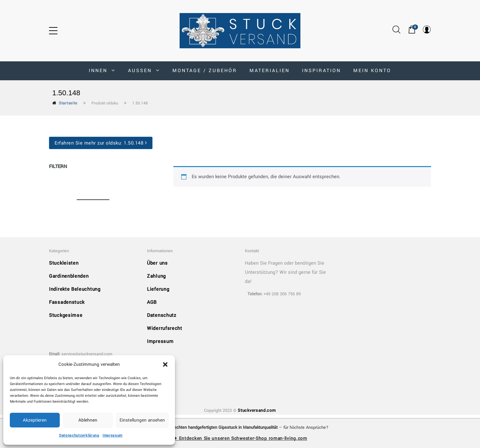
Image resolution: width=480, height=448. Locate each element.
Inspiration (321, 71)
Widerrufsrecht (165, 328)
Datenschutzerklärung (79, 435)
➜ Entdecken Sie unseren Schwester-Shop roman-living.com (240, 438)
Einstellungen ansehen (142, 420)
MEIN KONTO (372, 71)
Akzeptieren (35, 420)
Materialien (270, 71)
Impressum (112, 435)
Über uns (157, 263)
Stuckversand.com (257, 410)
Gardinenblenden (69, 276)
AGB (152, 302)
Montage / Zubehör (205, 71)
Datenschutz (162, 315)
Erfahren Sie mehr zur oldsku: (101, 143)
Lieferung (158, 289)
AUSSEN (144, 71)
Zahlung (156, 276)
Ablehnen (88, 420)
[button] (165, 364)
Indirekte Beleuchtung (75, 289)
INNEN (102, 71)
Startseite (68, 103)
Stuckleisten (64, 263)
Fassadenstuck (67, 302)
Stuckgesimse (66, 315)
